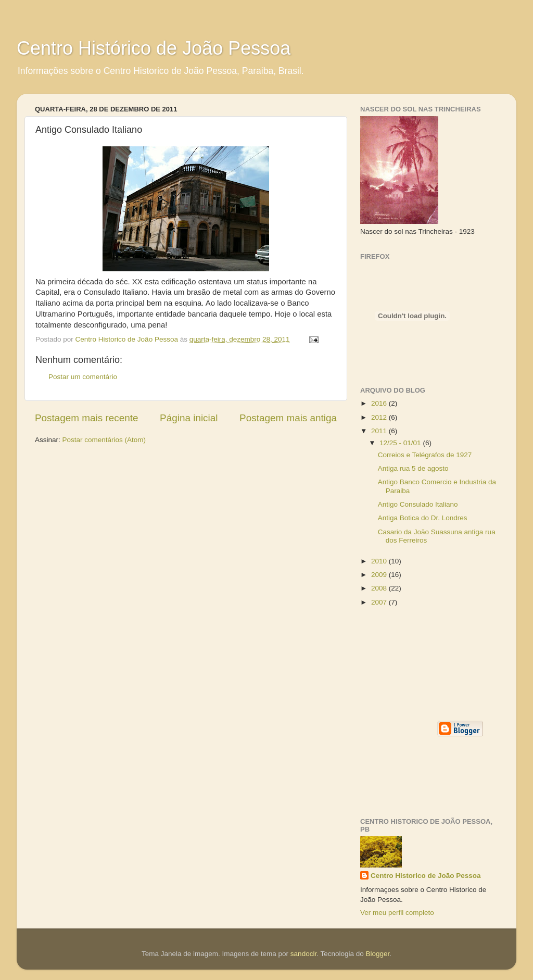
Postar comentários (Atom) (104, 440)
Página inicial (189, 418)
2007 (380, 602)
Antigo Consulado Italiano (418, 504)
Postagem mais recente (86, 418)
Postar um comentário (83, 377)
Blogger (377, 954)
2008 (380, 588)
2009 (380, 575)
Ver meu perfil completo (397, 913)
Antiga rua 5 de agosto (413, 468)
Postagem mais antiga (288, 418)
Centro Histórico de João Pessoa (154, 48)
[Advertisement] (407, 663)
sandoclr (303, 954)
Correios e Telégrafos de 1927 (425, 455)
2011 (380, 431)
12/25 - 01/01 (401, 443)
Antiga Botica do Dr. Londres (423, 518)
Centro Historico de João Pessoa (426, 876)
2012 (380, 417)
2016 (380, 403)
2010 (380, 561)
